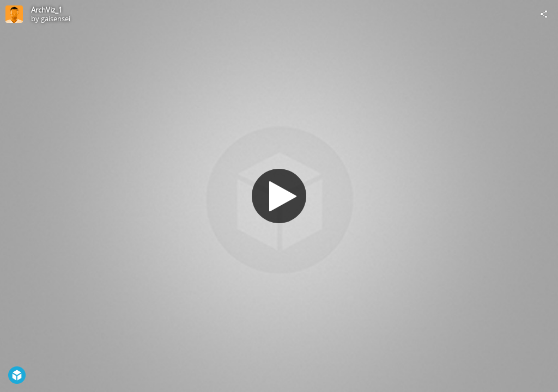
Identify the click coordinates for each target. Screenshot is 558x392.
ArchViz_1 (47, 10)
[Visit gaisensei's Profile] (14, 14)
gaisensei (56, 19)
